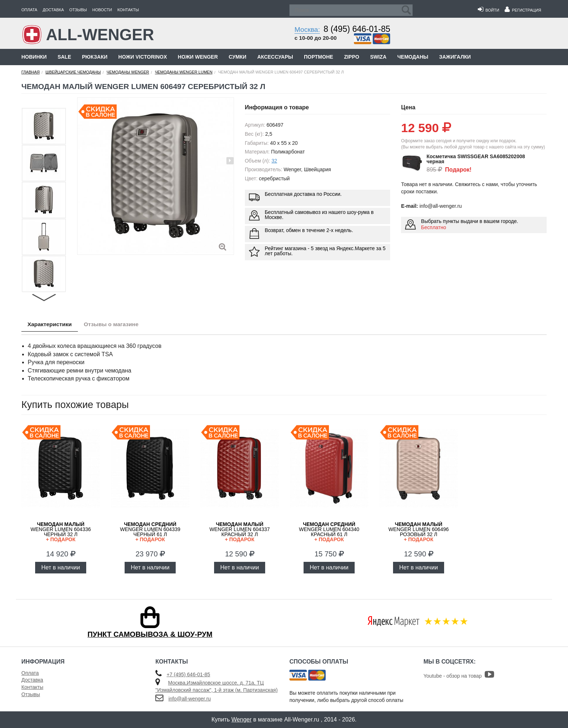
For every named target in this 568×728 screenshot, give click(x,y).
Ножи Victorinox (143, 57)
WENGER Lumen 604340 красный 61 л (329, 532)
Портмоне (319, 57)
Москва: (307, 30)
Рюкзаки (95, 57)
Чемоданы (413, 57)
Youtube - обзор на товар (459, 676)
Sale (64, 57)
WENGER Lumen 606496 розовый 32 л (419, 532)
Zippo (352, 57)
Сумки (237, 57)
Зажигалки (455, 57)
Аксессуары (275, 57)
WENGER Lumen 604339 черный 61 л (150, 532)
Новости (102, 10)
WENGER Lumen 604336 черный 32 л (61, 532)
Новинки (34, 57)
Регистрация (523, 10)
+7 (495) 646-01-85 (188, 674)
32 (274, 161)
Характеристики (52, 325)
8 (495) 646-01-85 (357, 29)
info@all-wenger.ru (190, 699)
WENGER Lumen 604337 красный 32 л (240, 532)
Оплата (29, 10)
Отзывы (78, 10)
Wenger (242, 719)
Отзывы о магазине (118, 325)
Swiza (378, 57)
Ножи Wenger (198, 57)
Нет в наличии (61, 567)
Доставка (53, 10)
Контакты (128, 10)
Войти (488, 10)
